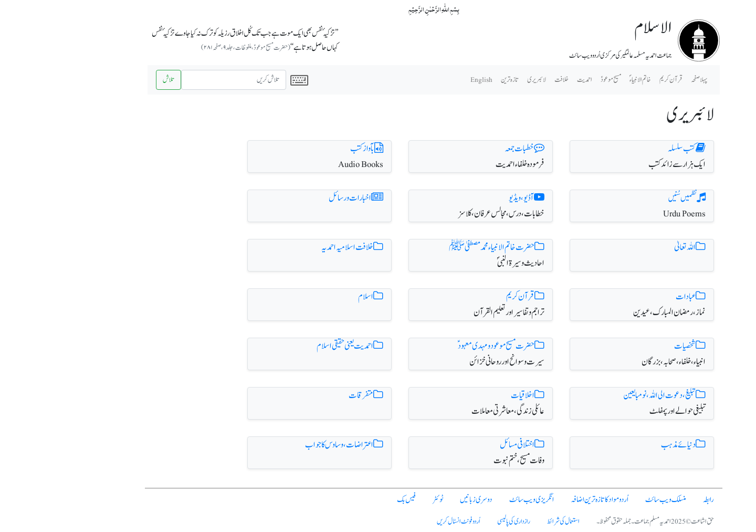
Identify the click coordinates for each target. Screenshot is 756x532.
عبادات (635, 297)
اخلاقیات (472, 395)
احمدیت (529, 80)
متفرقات (310, 395)
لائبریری (481, 80)
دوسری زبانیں (421, 500)
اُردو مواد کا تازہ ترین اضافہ (544, 500)
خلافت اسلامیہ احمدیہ (297, 247)
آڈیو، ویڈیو (471, 198)
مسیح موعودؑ (555, 80)
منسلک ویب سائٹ (610, 500)
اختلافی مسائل (466, 445)
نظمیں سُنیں (631, 198)
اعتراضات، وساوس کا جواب (288, 445)
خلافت (506, 80)
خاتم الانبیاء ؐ (585, 80)
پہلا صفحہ (643, 80)
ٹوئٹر (382, 500)
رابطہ (653, 500)
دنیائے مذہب (628, 445)
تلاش (113, 80)
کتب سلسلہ (631, 149)
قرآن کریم (615, 80)
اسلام (315, 297)
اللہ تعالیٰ (634, 247)
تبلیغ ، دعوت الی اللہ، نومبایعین (609, 395)
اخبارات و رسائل (300, 198)
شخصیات (634, 346)
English (426, 80)
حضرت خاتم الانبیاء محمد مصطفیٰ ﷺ (441, 247)
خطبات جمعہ (469, 149)
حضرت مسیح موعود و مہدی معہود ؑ (445, 346)
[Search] (178, 80)
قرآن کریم (470, 297)
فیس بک (351, 500)
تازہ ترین (454, 80)
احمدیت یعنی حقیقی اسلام (294, 346)
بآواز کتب (311, 149)
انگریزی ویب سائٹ (476, 500)
